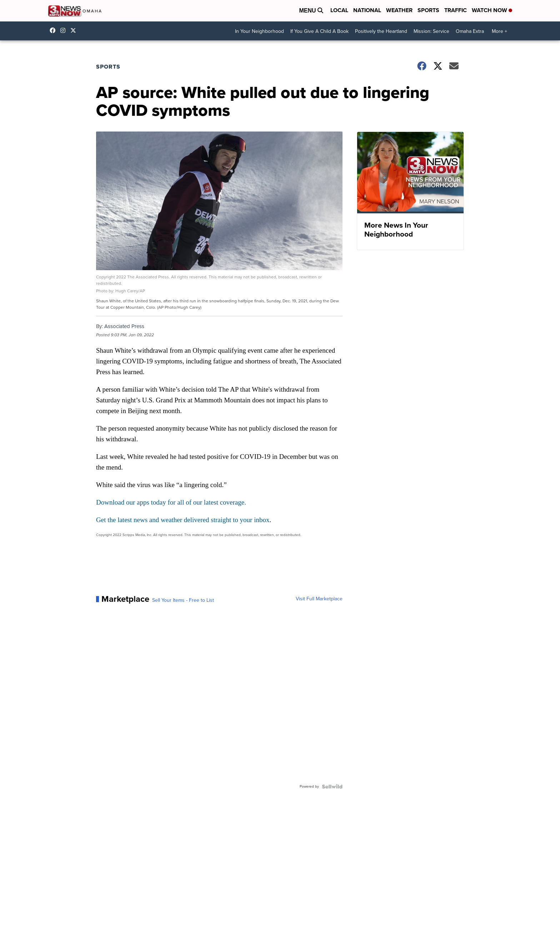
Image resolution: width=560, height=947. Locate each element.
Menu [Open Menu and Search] (311, 11)
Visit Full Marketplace (319, 599)
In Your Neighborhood (259, 31)
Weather (399, 10)
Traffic (456, 10)
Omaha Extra (470, 31)
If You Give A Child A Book (319, 31)
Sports (428, 10)
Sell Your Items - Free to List (183, 600)
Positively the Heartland (381, 31)
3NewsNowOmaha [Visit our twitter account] (75, 30)
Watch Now (492, 10)
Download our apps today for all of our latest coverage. (171, 502)
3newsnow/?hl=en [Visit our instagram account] (65, 30)
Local (339, 10)
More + (499, 31)
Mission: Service (431, 31)
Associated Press (124, 326)
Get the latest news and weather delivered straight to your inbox (183, 520)
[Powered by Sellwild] (332, 787)
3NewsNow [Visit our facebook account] (54, 30)
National (367, 10)
